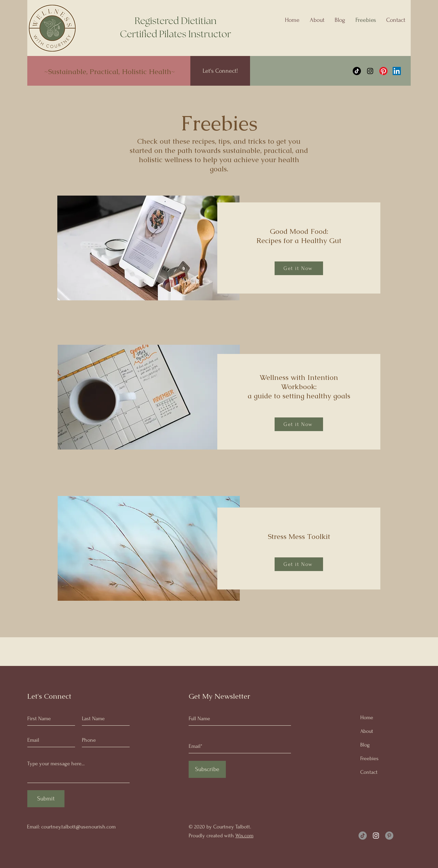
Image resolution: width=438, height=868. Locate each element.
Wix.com (244, 836)
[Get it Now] (299, 268)
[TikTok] (357, 71)
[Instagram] (370, 71)
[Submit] (46, 799)
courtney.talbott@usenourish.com (78, 827)
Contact (369, 772)
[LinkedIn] (397, 71)
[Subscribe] (207, 769)
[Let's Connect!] (220, 71)
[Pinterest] (383, 71)
